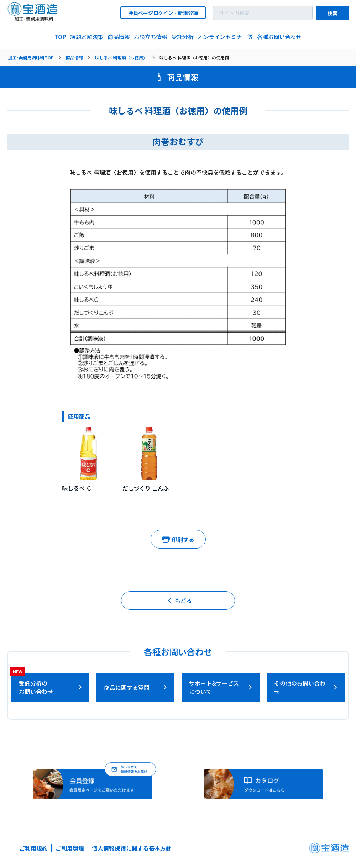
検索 (333, 13)
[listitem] (61, 37)
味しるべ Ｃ (77, 488)
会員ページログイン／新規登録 (163, 13)
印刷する (178, 539)
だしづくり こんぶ (146, 488)
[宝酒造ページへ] (329, 850)
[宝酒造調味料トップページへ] (33, 19)
